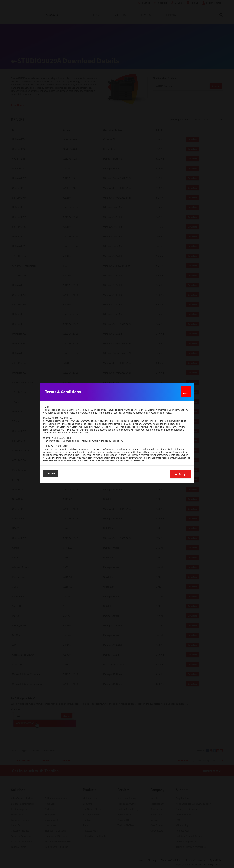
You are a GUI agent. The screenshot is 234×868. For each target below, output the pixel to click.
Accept (181, 474)
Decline (51, 474)
